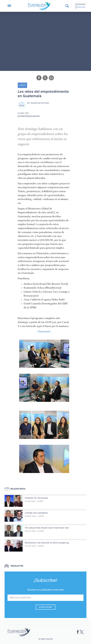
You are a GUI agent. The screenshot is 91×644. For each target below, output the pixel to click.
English (81, 7)
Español (81, 4)
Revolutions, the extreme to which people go (47, 543)
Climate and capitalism (36, 513)
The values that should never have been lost (47, 528)
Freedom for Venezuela (36, 498)
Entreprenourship (29, 116)
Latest (22, 85)
